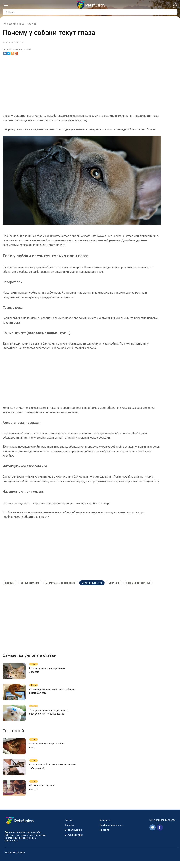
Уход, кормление (28, 583)
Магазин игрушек (74, 842)
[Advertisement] (90, 85)
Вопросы (69, 832)
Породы (9, 583)
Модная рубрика (73, 837)
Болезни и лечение (87, 583)
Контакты (105, 827)
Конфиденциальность (111, 832)
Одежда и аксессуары (129, 583)
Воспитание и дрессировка (57, 583)
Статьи (68, 827)
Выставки (107, 583)
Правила (104, 837)
